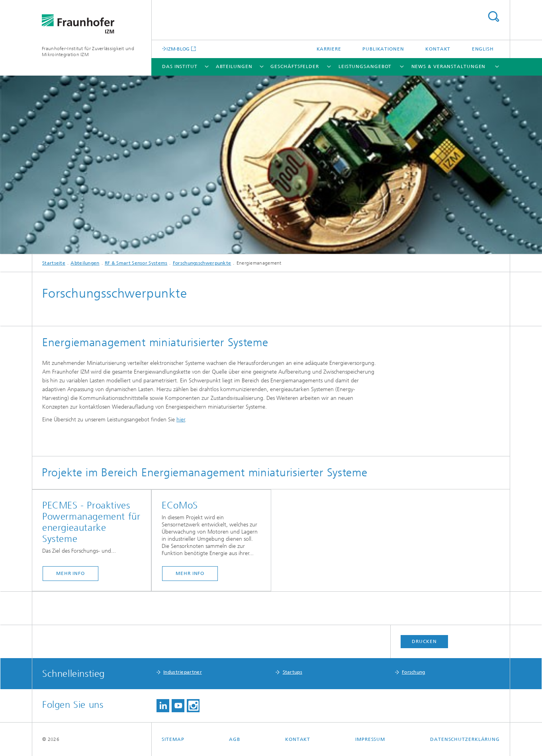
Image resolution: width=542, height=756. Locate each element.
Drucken (424, 641)
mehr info (70, 573)
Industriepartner (183, 672)
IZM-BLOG (178, 49)
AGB (235, 739)
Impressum (370, 739)
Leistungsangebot (365, 66)
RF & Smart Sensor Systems (136, 263)
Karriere (329, 49)
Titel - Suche (493, 17)
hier (181, 420)
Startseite (54, 263)
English (483, 49)
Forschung (414, 672)
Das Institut (180, 66)
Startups (293, 672)
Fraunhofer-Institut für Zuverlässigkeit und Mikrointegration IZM (88, 52)
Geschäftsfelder (295, 66)
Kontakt (438, 49)
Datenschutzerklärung (465, 739)
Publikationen (383, 49)
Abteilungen (234, 66)
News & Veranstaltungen (449, 66)
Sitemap (173, 739)
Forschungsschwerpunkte (202, 263)
